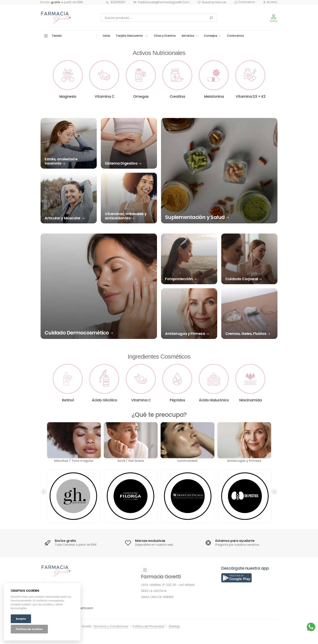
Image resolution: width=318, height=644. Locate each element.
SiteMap (174, 626)
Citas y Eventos (165, 36)
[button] (274, 492)
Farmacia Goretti (161, 577)
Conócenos (245, 2)
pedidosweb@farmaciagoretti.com (161, 2)
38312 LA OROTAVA (154, 591)
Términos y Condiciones (111, 626)
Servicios (188, 36)
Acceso (270, 2)
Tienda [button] (57, 36)
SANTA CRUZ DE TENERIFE (157, 597)
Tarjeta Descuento (129, 36)
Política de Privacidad (148, 626)
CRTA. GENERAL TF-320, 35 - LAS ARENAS (168, 585)
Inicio (107, 36)
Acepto (21, 619)
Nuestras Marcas (212, 2)
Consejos (211, 36)
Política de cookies (29, 629)
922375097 (116, 2)
